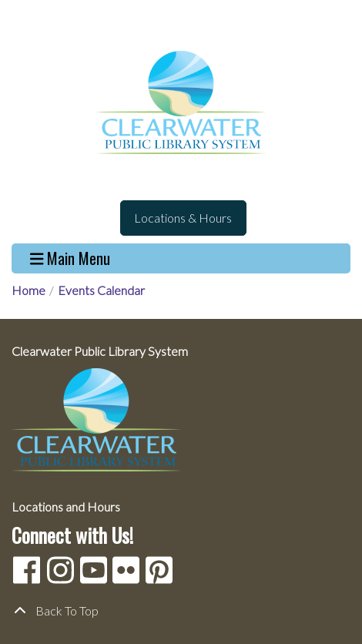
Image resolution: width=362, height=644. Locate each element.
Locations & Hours (183, 218)
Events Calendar (101, 290)
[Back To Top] (181, 611)
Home (28, 290)
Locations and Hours (66, 506)
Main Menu (70, 258)
